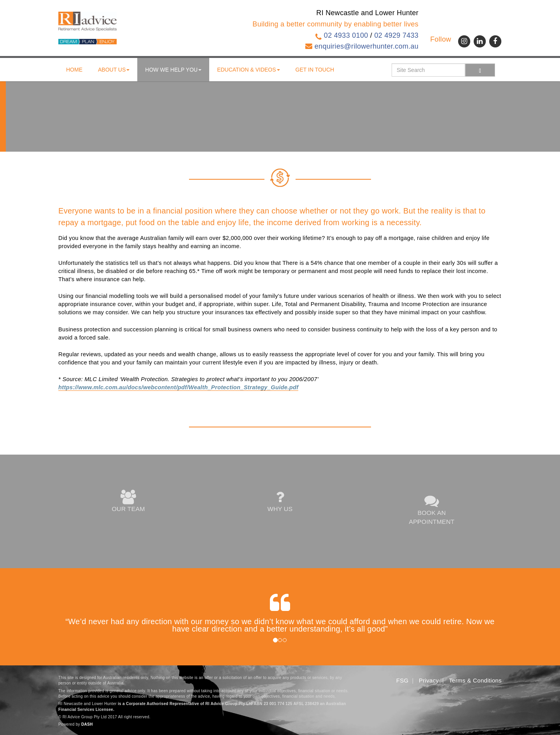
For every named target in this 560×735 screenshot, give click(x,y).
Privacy (429, 680)
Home (74, 70)
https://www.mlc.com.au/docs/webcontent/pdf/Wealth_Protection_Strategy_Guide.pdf (178, 387)
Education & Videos (248, 70)
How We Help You (173, 70)
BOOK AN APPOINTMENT (432, 510)
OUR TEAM (128, 501)
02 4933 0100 (346, 35)
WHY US (280, 501)
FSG (402, 680)
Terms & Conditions (475, 680)
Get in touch (315, 70)
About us (114, 70)
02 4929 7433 (396, 35)
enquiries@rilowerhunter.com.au (367, 46)
